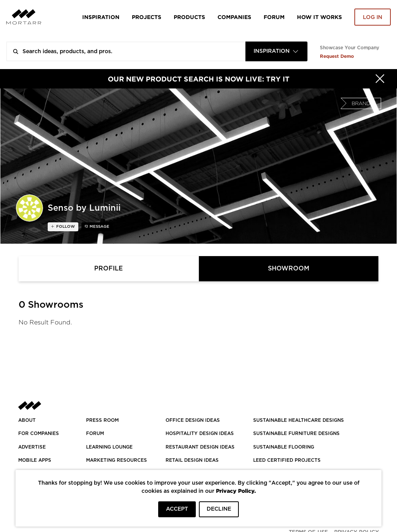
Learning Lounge (109, 447)
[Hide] (380, 79)
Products (189, 17)
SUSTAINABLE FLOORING (284, 447)
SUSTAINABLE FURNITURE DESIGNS (296, 433)
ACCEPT (177, 509)
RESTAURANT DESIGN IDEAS (200, 447)
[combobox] (276, 51)
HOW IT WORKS (319, 17)
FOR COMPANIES (39, 433)
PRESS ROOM (102, 420)
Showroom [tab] (289, 269)
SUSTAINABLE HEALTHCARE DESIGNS (299, 420)
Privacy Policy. (236, 491)
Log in (373, 17)
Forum (274, 17)
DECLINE (219, 509)
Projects (147, 17)
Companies (234, 17)
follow (65, 227)
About (27, 420)
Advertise (32, 447)
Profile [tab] (109, 269)
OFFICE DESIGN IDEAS (193, 420)
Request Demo (337, 56)
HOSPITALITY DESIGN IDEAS (200, 433)
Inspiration (101, 17)
